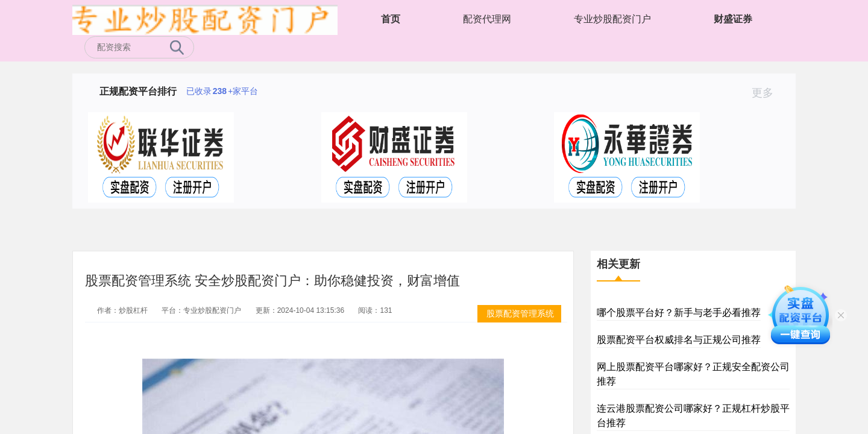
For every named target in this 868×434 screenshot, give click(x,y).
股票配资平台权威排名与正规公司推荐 (679, 340)
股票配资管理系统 (520, 313)
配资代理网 (487, 19)
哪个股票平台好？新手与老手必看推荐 (679, 313)
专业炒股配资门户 (612, 19)
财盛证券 (733, 19)
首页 (391, 19)
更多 (768, 93)
